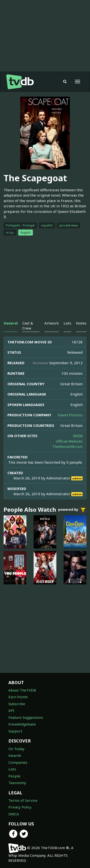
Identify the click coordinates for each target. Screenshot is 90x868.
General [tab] (11, 323)
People (14, 776)
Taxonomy (17, 783)
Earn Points (18, 697)
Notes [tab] (81, 323)
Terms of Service (23, 800)
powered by (72, 510)
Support (15, 731)
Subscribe (17, 704)
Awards (15, 755)
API (11, 710)
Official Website (69, 441)
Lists (12, 769)
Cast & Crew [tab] (28, 326)
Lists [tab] (67, 323)
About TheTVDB (22, 690)
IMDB (78, 436)
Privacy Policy (20, 807)
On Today (16, 749)
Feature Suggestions (26, 717)
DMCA (14, 814)
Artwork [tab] (52, 323)
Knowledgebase (22, 724)
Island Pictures (70, 415)
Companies (18, 762)
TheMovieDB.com (67, 446)
